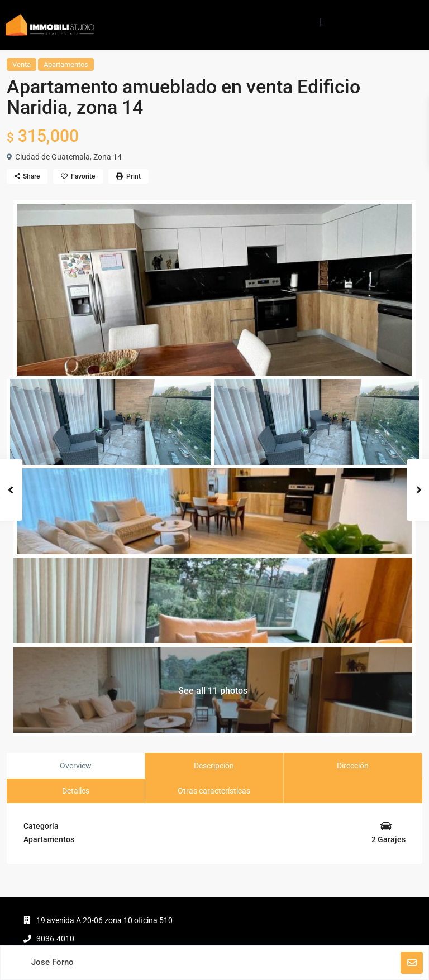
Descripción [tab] (214, 766)
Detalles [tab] (76, 791)
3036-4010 (55, 939)
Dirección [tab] (353, 766)
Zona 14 (108, 157)
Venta (22, 64)
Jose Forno (53, 962)
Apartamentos (66, 64)
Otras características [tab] (214, 791)
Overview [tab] (76, 766)
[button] (321, 22)
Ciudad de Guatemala (53, 157)
